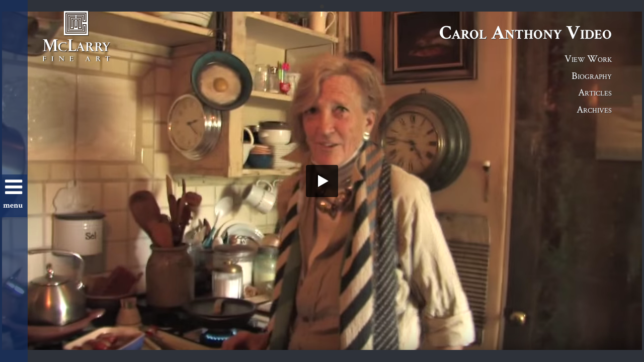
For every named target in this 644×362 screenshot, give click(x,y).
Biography (592, 75)
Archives (594, 109)
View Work (588, 58)
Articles (595, 92)
